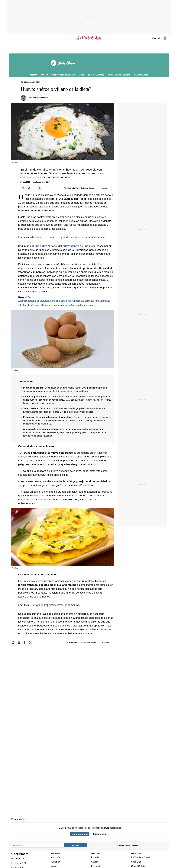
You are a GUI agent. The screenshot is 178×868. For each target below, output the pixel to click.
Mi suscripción (18, 859)
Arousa (55, 866)
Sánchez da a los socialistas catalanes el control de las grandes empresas (56, 305)
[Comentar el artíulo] (104, 188)
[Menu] (13, 38)
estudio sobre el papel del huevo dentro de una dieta (63, 246)
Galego (135, 845)
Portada (95, 857)
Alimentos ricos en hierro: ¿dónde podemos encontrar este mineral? (69, 237)
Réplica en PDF (19, 863)
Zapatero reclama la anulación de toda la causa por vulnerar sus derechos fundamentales (64, 301)
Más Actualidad (141, 75)
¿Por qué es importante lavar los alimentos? (55, 605)
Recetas (34, 75)
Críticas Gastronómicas (119, 75)
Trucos (44, 75)
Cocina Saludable (96, 75)
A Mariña (56, 862)
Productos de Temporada (63, 75)
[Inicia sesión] (160, 38)
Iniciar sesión (100, 834)
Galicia (95, 862)
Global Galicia (138, 866)
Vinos (81, 75)
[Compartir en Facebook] (34, 188)
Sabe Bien (136, 862)
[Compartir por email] (28, 188)
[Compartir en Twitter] (40, 188)
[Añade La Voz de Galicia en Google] (79, 188)
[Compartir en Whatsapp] (23, 188)
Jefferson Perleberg (38, 98)
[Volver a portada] (89, 38)
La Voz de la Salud (140, 857)
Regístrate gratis (79, 834)
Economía (96, 866)
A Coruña (56, 857)
